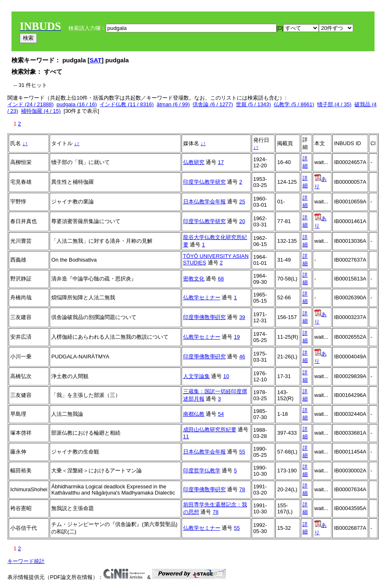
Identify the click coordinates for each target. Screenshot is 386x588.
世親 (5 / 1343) (253, 104)
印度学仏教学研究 (204, 182)
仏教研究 (194, 162)
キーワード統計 (26, 561)
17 (221, 162)
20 (242, 221)
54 (221, 414)
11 (186, 436)
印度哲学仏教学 (202, 471)
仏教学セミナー (202, 297)
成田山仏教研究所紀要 (210, 430)
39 (242, 317)
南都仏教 (194, 414)
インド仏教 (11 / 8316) (127, 104)
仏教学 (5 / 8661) (294, 104)
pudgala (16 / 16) (77, 104)
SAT (96, 60)
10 (226, 376)
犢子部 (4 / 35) (334, 104)
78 (242, 489)
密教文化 (194, 279)
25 (242, 202)
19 (237, 337)
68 (221, 279)
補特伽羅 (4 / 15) (41, 111)
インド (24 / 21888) (31, 104)
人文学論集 (196, 376)
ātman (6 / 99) (173, 104)
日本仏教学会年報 (204, 202)
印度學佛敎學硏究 (204, 317)
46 (242, 357)
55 (242, 452)
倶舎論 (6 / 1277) (213, 104)
